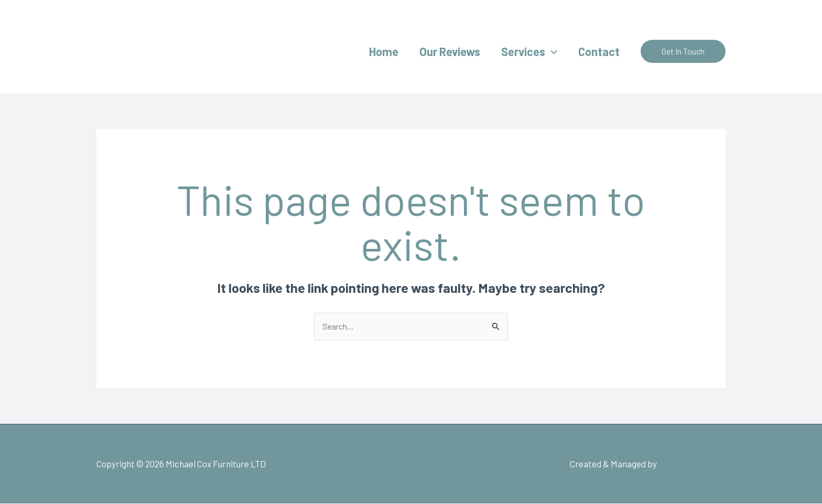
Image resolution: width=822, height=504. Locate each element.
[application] (548, 51)
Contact (598, 51)
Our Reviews (445, 51)
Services (526, 51)
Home (376, 51)
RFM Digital (677, 465)
